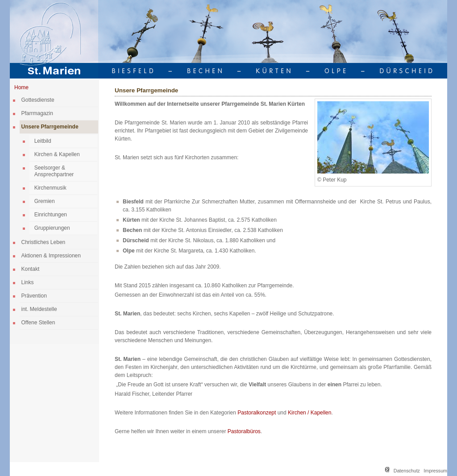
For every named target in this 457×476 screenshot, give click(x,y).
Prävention (34, 296)
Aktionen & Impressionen (51, 256)
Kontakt (31, 269)
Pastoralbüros (244, 431)
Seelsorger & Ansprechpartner (54, 171)
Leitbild (43, 141)
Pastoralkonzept (257, 413)
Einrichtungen (51, 215)
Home (21, 87)
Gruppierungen (52, 228)
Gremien (45, 201)
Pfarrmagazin (37, 113)
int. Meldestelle (39, 309)
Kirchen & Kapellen (57, 154)
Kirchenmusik (50, 188)
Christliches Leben (44, 242)
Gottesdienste (38, 100)
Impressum (435, 471)
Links (28, 282)
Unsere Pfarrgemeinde (50, 127)
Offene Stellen (38, 323)
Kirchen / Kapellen (310, 413)
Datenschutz (407, 471)
